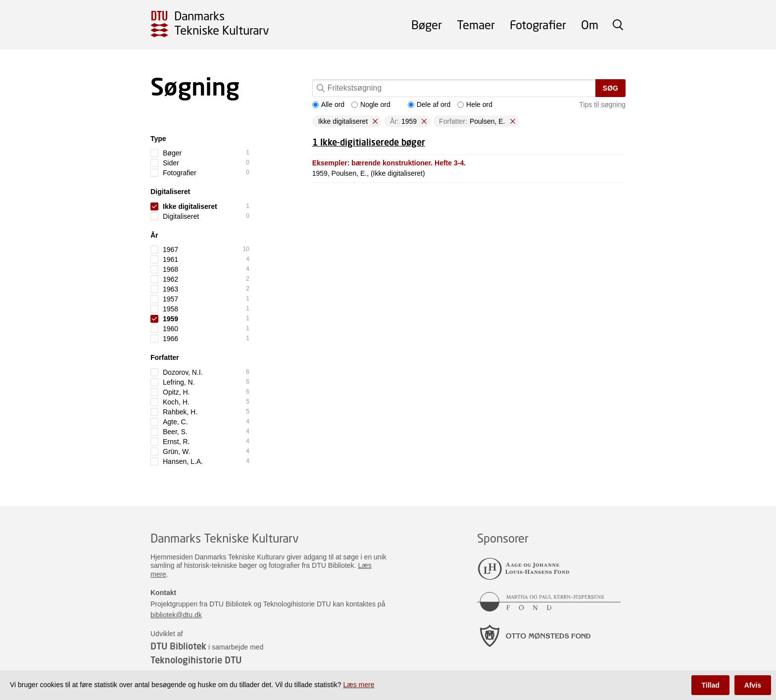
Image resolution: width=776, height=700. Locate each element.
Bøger (427, 25)
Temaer (476, 25)
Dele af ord (429, 104)
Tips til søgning (602, 104)
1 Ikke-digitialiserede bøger (369, 142)
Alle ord (328, 104)
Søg (610, 88)
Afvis (753, 685)
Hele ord (475, 104)
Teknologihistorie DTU (196, 660)
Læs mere (359, 685)
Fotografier (538, 25)
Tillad (710, 685)
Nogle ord (371, 104)
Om (590, 25)
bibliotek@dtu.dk (176, 615)
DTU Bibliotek (178, 646)
